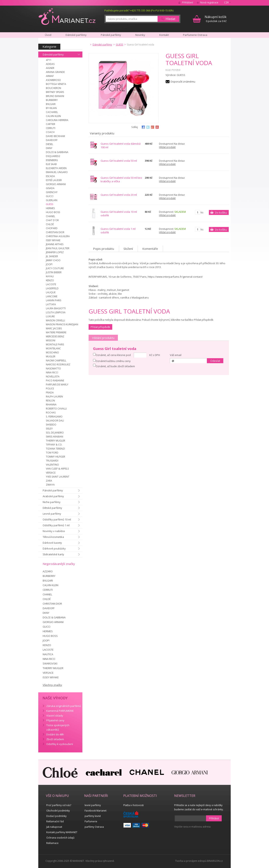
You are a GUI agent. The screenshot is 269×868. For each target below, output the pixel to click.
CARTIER (51, 124)
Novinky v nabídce (54, 531)
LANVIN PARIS (54, 300)
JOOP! (49, 264)
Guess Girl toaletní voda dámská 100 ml (121, 145)
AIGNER (50, 68)
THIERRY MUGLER (56, 441)
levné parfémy (93, 805)
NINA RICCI (52, 373)
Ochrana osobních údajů (60, 838)
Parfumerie (91, 821)
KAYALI (50, 276)
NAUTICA (48, 654)
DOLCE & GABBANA (57, 152)
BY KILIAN (51, 108)
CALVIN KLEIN (53, 116)
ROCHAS (51, 413)
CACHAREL (52, 112)
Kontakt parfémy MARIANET (62, 832)
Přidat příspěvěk (100, 327)
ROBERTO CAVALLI (56, 409)
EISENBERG (52, 160)
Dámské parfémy (53, 54)
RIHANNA (51, 405)
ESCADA (50, 176)
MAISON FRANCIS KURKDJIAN (62, 324)
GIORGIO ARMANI (56, 184)
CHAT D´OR (52, 220)
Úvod (48, 35)
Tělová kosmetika (53, 537)
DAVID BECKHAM (55, 136)
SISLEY (49, 429)
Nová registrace (209, 3)
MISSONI (51, 340)
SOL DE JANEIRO (55, 433)
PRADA (50, 393)
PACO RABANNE (55, 381)
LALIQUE (51, 292)
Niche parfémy (52, 502)
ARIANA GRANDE (55, 72)
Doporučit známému (183, 82)
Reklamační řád (55, 821)
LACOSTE (51, 284)
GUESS (50, 204)
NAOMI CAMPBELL (56, 360)
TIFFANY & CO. (54, 445)
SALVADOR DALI (55, 421)
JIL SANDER (52, 256)
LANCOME (52, 296)
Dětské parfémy (52, 508)
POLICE (50, 389)
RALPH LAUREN (54, 397)
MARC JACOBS (54, 328)
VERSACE (51, 473)
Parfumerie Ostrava (195, 35)
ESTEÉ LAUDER (54, 180)
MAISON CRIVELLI (55, 320)
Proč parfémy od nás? (59, 805)
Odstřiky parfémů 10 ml (57, 519)
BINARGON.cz (215, 861)
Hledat (170, 19)
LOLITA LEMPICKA (56, 312)
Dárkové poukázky (54, 548)
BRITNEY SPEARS (55, 92)
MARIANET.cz (67, 16)
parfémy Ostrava (94, 827)
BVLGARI (51, 104)
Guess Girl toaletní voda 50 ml (119, 161)
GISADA (50, 188)
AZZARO (48, 571)
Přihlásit (214, 818)
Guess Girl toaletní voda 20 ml (119, 195)
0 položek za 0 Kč (216, 19)
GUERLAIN (52, 200)
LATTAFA (51, 304)
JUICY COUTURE (55, 268)
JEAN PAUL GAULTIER (58, 248)
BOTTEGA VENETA (56, 84)
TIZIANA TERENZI (55, 449)
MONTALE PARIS (55, 344)
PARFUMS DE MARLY (57, 385)
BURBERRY (52, 100)
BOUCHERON (54, 88)
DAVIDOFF (52, 140)
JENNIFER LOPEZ (55, 252)
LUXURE (50, 316)
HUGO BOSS (53, 212)
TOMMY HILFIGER (56, 457)
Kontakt (164, 35)
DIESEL (50, 144)
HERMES (50, 208)
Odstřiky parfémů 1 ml (56, 525)
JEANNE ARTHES (55, 244)
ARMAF (50, 76)
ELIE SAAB (51, 164)
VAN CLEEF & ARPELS (57, 469)
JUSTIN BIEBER (54, 272)
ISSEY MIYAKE (53, 240)
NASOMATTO (53, 368)
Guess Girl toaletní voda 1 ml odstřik (118, 231)
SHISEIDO (51, 425)
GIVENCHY (52, 192)
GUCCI (50, 196)
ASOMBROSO (53, 80)
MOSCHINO (52, 352)
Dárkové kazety (52, 543)
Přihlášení (188, 3)
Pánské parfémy (53, 490)
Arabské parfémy (53, 496)
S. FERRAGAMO (54, 417)
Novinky (140, 35)
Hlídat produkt (167, 147)
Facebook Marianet (96, 811)
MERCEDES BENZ (55, 336)
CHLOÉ (50, 224)
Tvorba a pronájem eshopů (191, 861)
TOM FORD (52, 453)
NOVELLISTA (53, 377)
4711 (49, 60)
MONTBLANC (53, 348)
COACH (50, 132)
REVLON (50, 401)
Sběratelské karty (53, 554)
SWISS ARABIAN (55, 437)
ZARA (49, 481)
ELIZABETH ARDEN (56, 168)
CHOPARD (52, 228)
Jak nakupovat (54, 827)
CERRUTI (51, 128)
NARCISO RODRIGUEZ (58, 364)
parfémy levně (93, 816)
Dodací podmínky (56, 816)
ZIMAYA (50, 485)
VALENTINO (52, 465)
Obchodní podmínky (58, 811)
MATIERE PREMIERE (56, 332)
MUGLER (51, 356)
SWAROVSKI (50, 663)
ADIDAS (50, 64)
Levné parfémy (52, 514)
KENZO (50, 280)
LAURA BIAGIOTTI (56, 308)
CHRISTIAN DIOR (55, 232)
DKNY (49, 148)
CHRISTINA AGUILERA (58, 236)
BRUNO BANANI (55, 96)
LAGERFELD (52, 288)
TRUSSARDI (52, 461)
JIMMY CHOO (53, 260)
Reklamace (52, 843)
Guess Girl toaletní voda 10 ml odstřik (119, 214)
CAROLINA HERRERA (57, 120)
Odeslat (215, 361)
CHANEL (51, 216)
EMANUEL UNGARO (57, 172)
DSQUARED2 (53, 156)
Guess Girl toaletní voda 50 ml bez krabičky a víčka (121, 179)
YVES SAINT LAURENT (58, 477)
